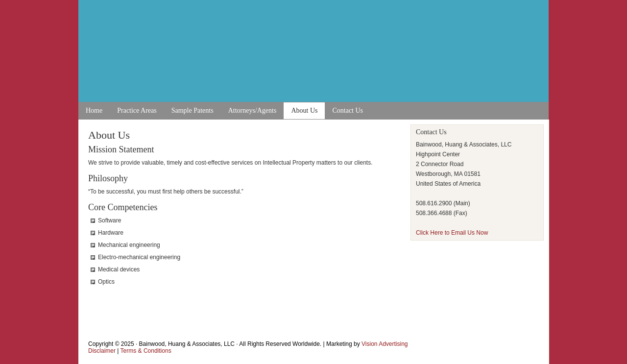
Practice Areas (137, 110)
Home (94, 110)
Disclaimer (102, 351)
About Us (304, 110)
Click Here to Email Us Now (452, 233)
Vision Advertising (385, 344)
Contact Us (348, 110)
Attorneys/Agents (253, 110)
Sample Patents (193, 110)
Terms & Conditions (146, 351)
